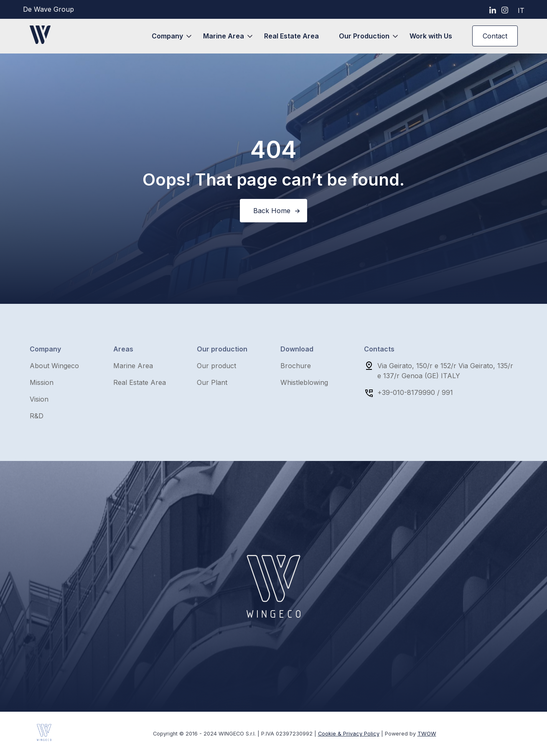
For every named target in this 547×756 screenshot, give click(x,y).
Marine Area (224, 36)
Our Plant (212, 382)
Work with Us (431, 36)
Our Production (364, 36)
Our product (216, 366)
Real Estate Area (291, 36)
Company (167, 36)
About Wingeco (54, 366)
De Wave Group (48, 9)
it (521, 10)
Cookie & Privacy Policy (349, 734)
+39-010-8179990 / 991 (415, 392)
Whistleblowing (304, 382)
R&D (37, 416)
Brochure (296, 366)
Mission (42, 382)
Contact (495, 36)
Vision (39, 399)
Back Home (272, 211)
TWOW (427, 734)
